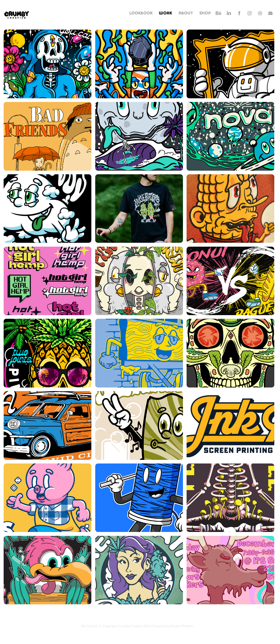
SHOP (205, 13)
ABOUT (186, 13)
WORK (165, 13)
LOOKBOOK (141, 13)
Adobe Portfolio (182, 626)
